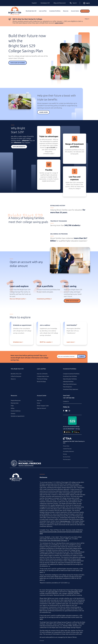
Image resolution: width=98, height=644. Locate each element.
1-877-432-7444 (70, 398)
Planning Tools (15, 403)
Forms (39, 403)
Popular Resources (16, 400)
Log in (86, 3)
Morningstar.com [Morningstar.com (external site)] (65, 521)
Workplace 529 (45, 3)
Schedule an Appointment (18, 416)
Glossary (13, 413)
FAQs (12, 406)
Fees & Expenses (67, 387)
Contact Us (66, 401)
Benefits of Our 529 (16, 374)
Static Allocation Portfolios (70, 379)
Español (34, 3)
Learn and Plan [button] (43, 11)
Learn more (59, 23)
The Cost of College (42, 379)
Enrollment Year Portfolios (70, 376)
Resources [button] (66, 11)
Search (73, 3)
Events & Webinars (16, 411)
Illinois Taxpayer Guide (43, 406)
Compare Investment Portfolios (71, 374)
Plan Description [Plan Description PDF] (73, 592)
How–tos (39, 400)
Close (86, 19)
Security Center (67, 457)
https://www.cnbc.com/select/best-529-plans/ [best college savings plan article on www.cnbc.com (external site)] (54, 540)
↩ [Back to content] (68, 540)
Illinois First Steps (41, 382)
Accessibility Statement (68, 451)
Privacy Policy (66, 446)
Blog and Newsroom (60, 3)
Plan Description (67, 459)
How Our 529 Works (18, 63)
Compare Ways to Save (43, 376)
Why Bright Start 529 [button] (31, 11)
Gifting (13, 408)
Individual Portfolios (68, 382)
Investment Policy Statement (71, 389)
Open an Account (85, 11)
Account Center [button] (75, 11)
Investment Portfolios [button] (55, 11)
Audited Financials (67, 449)
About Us (13, 379)
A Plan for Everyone (16, 376)
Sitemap (65, 454)
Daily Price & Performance (70, 384)
